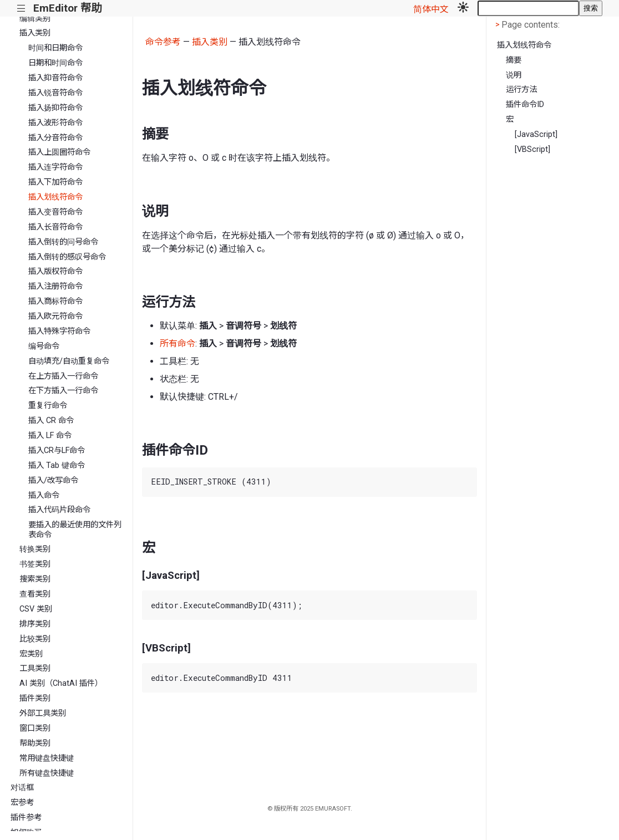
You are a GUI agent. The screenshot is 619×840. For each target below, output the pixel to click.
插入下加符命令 (55, 182)
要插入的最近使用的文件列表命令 (75, 530)
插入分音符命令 (55, 138)
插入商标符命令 (55, 301)
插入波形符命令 (55, 123)
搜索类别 (35, 579)
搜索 (591, 8)
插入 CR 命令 (51, 421)
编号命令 (44, 346)
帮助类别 (35, 743)
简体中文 (431, 9)
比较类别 (35, 639)
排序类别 (35, 624)
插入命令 (44, 495)
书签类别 (35, 564)
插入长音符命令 (55, 227)
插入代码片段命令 (59, 510)
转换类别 (35, 549)
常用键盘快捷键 (47, 758)
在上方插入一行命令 (63, 376)
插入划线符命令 (55, 197)
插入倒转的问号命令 (63, 242)
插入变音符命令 (55, 212)
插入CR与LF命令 (57, 450)
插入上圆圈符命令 (59, 152)
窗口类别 (35, 728)
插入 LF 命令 (50, 436)
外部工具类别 (43, 713)
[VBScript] (532, 149)
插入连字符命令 (55, 167)
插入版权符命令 (55, 271)
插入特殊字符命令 (59, 331)
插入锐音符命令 (55, 93)
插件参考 (26, 818)
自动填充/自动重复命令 (69, 361)
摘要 (514, 60)
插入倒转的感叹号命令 (67, 257)
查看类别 (35, 594)
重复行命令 (48, 406)
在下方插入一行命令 (63, 391)
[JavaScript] (536, 134)
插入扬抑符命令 (55, 108)
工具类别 (35, 668)
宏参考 (22, 803)
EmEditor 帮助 (67, 8)
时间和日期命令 (55, 48)
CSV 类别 (36, 609)
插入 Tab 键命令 (57, 465)
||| (21, 9)
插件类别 (35, 698)
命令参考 (163, 42)
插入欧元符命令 (55, 316)
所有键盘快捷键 (47, 773)
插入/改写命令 (53, 480)
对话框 (22, 788)
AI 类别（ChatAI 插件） (61, 683)
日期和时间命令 (55, 63)
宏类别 (31, 654)
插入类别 (35, 33)
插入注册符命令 (55, 286)
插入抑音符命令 (55, 78)
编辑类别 (35, 19)
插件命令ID (525, 105)
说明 (514, 75)
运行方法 (521, 90)
